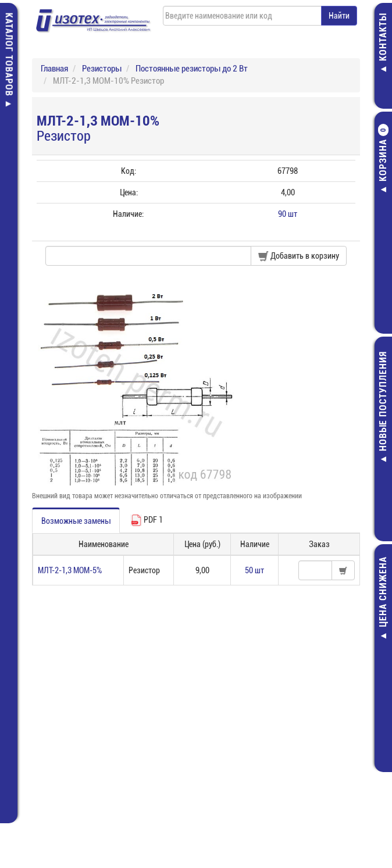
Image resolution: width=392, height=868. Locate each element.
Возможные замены (76, 521)
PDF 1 (147, 520)
